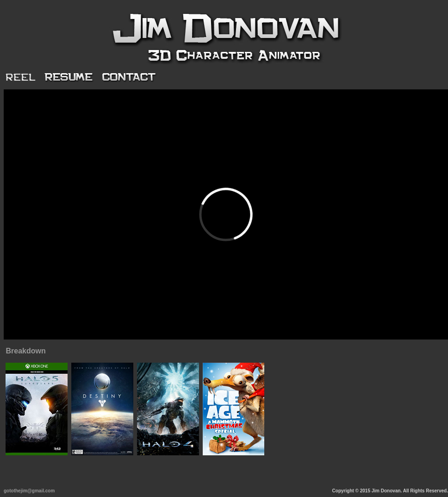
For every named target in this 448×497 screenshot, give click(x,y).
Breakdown (25, 351)
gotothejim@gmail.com (29, 491)
